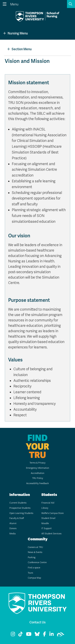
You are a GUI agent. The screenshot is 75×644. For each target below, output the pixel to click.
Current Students (18, 503)
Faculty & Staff (17, 518)
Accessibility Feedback (37, 483)
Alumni (13, 523)
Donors (13, 528)
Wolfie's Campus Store (52, 513)
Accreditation (37, 473)
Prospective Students (20, 508)
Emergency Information (37, 468)
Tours (30, 573)
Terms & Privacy (37, 463)
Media (12, 534)
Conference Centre (37, 562)
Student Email (48, 518)
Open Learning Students (21, 513)
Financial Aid (48, 503)
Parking (32, 557)
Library (45, 508)
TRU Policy (38, 478)
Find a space (34, 568)
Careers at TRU (35, 547)
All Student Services (51, 534)
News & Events (35, 552)
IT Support (46, 528)
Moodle (45, 523)
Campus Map (34, 578)
